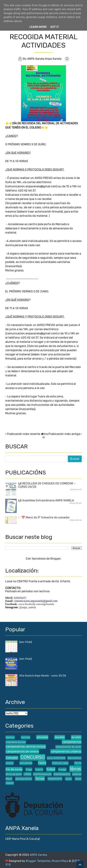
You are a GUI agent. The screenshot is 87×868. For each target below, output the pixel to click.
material (77, 774)
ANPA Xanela (38, 855)
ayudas (76, 737)
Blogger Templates (38, 861)
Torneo (40, 779)
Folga (29, 770)
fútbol (51, 769)
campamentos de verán (68, 747)
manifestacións (62, 774)
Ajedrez (10, 737)
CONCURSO (33, 757)
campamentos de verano (22, 751)
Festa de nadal (60, 763)
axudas (60, 737)
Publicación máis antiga (64, 434)
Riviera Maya (60, 861)
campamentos (72, 742)
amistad (26, 737)
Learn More (38, 27)
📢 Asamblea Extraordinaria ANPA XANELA (46, 500)
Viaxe (78, 779)
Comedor (12, 758)
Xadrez (10, 783)
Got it (54, 27)
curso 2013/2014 (56, 758)
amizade (42, 737)
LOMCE (27, 774)
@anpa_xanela (28, 607)
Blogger (55, 559)
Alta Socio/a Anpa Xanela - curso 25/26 (43, 676)
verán (68, 779)
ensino (10, 763)
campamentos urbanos (66, 751)
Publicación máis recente (24, 434)
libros (75, 769)
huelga (62, 770)
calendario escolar (16, 742)
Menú (9, 779)
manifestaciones (42, 774)
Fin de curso (14, 769)
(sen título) (26, 642)
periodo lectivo (24, 779)
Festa (42, 763)
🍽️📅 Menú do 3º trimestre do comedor (44, 517)
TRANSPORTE (55, 779)
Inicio (46, 436)
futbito (39, 770)
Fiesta (78, 763)
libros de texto (14, 774)
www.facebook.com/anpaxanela (36, 604)
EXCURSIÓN (26, 763)
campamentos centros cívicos (26, 747)
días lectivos (74, 758)
